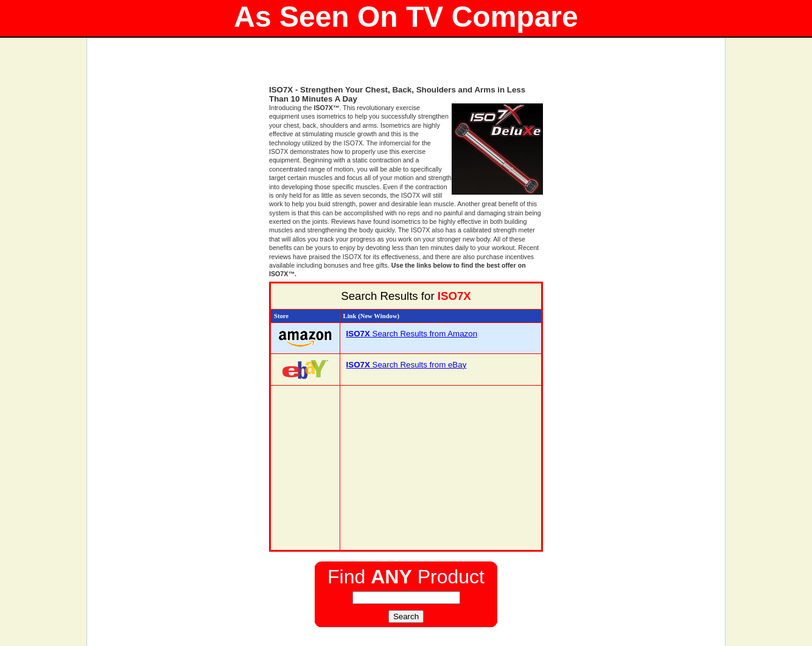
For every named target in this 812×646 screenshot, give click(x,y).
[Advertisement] (406, 67)
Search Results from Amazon (412, 334)
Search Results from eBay (407, 365)
